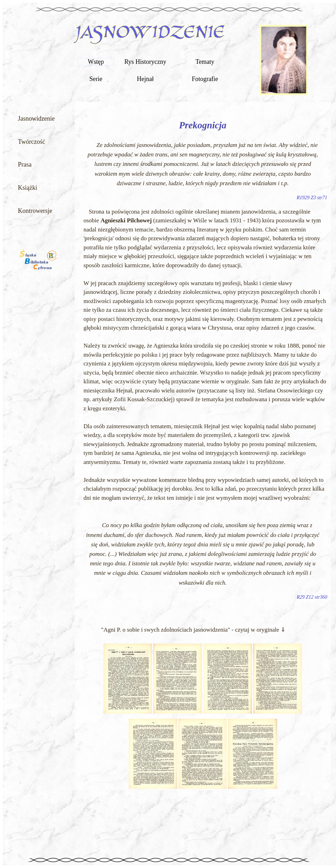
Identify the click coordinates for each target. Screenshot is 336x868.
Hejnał (145, 79)
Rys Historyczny (145, 62)
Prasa (25, 164)
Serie (96, 79)
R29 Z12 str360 (312, 597)
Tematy (205, 62)
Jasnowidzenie (36, 119)
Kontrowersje (35, 211)
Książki (28, 188)
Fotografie (205, 79)
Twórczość (32, 142)
